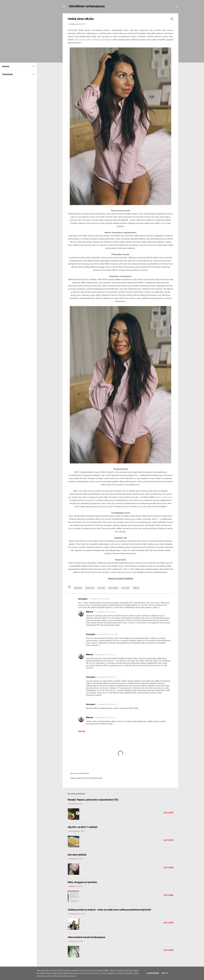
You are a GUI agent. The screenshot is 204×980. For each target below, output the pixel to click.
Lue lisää (168, 813)
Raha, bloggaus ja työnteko (82, 882)
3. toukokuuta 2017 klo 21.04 (104, 718)
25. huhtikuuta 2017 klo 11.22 (105, 655)
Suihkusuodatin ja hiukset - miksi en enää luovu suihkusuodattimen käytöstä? (109, 910)
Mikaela (90, 612)
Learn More (153, 973)
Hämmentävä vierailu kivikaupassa (86, 937)
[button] (172, 19)
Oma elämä (113, 588)
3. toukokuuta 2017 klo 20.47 (107, 704)
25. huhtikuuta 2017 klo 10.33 (99, 599)
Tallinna (136, 588)
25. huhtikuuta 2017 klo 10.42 (105, 612)
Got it (165, 973)
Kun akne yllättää (77, 855)
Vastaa (82, 731)
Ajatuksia (78, 588)
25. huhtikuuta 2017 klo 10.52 (107, 634)
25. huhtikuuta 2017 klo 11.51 (107, 677)
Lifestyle (101, 588)
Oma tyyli (125, 588)
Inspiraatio (90, 588)
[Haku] (177, 7)
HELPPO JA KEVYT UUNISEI (83, 827)
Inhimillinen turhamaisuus (87, 6)
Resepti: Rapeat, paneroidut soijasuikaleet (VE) (93, 800)
